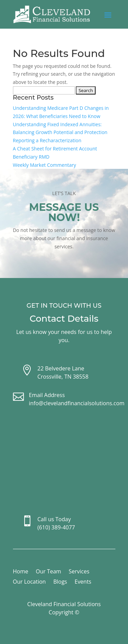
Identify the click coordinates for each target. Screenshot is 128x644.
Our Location (30, 582)
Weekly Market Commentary (45, 165)
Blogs (60, 582)
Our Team (48, 572)
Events (83, 582)
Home (21, 572)
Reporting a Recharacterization (47, 140)
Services (79, 572)
